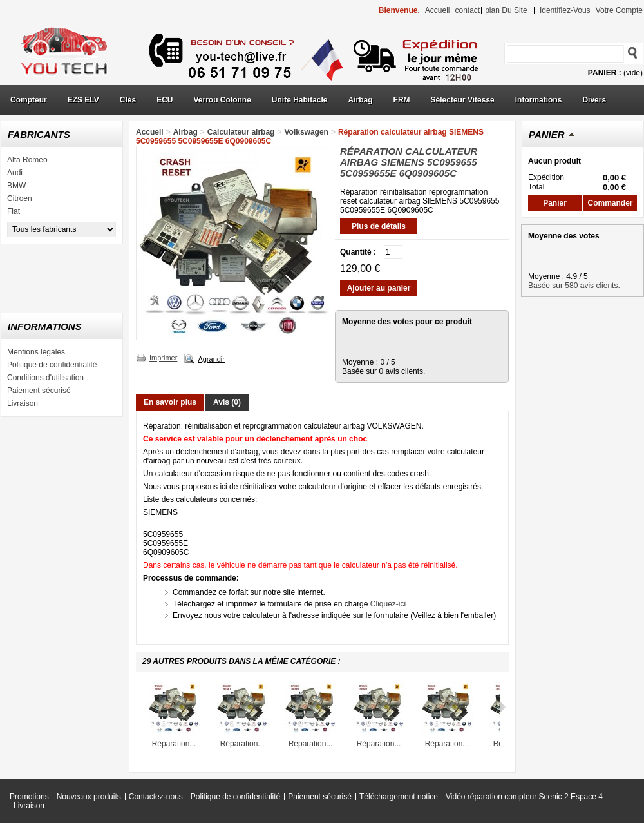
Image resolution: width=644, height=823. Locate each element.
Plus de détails (379, 226)
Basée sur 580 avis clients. (574, 286)
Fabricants (39, 134)
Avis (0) (227, 402)
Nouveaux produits (89, 797)
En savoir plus (170, 402)
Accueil (150, 132)
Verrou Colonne (223, 100)
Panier (547, 134)
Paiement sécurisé (39, 391)
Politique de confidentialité (52, 365)
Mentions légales (36, 352)
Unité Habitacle (300, 100)
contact (467, 10)
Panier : (605, 73)
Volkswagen (306, 132)
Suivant (503, 707)
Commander (610, 203)
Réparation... (174, 744)
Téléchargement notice (399, 797)
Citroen (20, 198)
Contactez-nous (156, 797)
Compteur (29, 100)
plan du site (506, 10)
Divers (594, 100)
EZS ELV (83, 100)
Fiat (14, 211)
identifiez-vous (565, 10)
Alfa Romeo (27, 160)
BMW (16, 186)
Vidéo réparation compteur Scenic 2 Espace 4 (524, 797)
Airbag (361, 100)
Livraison (23, 403)
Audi (15, 173)
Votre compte (619, 10)
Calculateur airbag (241, 132)
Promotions (29, 797)
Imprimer (163, 358)
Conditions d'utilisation (45, 378)
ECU (165, 100)
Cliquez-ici (388, 604)
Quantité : (358, 252)
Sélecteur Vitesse (463, 100)
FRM (402, 100)
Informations (539, 100)
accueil (438, 10)
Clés (128, 100)
